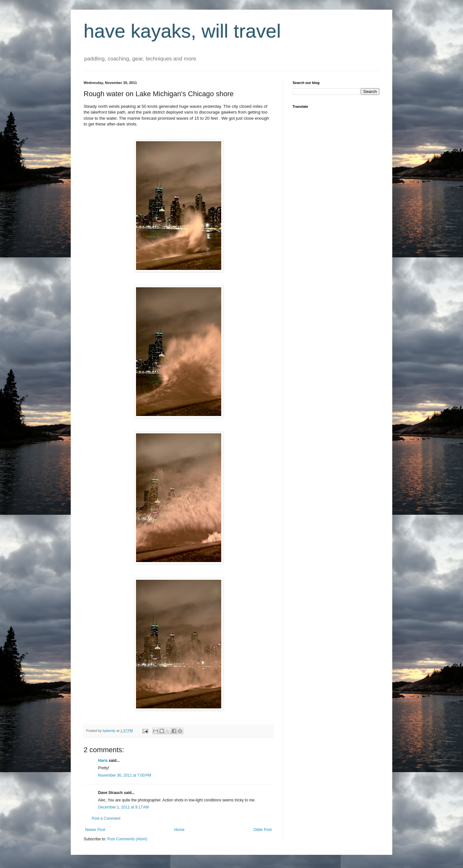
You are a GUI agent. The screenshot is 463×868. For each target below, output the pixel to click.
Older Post (263, 830)
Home (179, 830)
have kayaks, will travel (182, 31)
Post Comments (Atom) (127, 839)
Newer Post (95, 830)
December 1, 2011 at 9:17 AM (123, 807)
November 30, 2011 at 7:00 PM (125, 775)
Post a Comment (106, 818)
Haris (103, 761)
